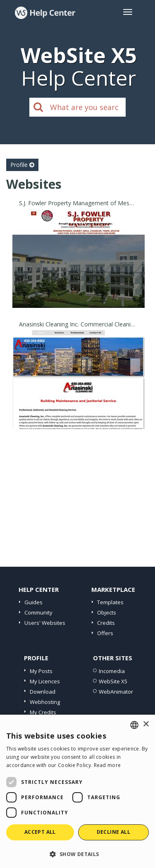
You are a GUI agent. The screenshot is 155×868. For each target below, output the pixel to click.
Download (43, 692)
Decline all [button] (113, 832)
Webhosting (45, 702)
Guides (33, 602)
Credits (106, 623)
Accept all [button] (40, 832)
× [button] (146, 724)
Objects (107, 612)
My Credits (43, 712)
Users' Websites (45, 623)
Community (38, 612)
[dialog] (77, 791)
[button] (77, 854)
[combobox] (134, 725)
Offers (105, 633)
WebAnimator (116, 692)
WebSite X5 (113, 681)
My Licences (45, 681)
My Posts (41, 671)
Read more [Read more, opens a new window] (107, 765)
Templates (110, 602)
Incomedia (112, 671)
